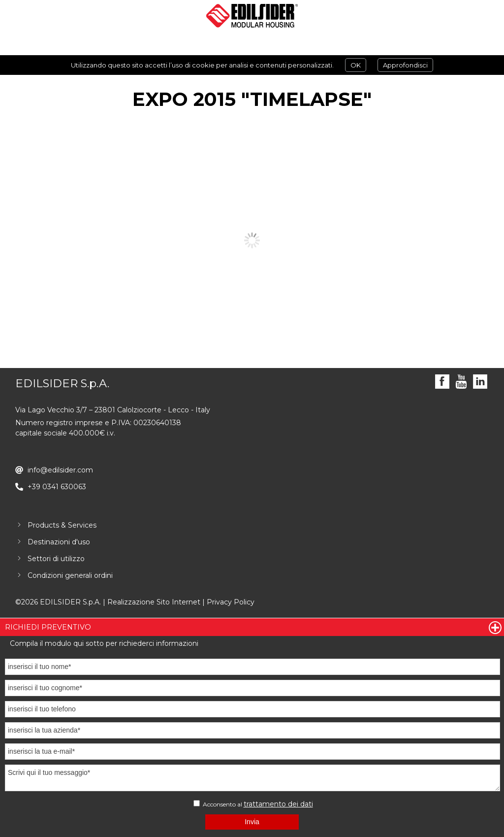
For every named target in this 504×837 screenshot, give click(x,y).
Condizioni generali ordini (70, 575)
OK (356, 65)
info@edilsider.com (60, 470)
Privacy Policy (231, 602)
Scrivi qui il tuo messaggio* (252, 778)
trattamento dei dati (278, 804)
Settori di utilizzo (56, 559)
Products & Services (62, 525)
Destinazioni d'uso (59, 542)
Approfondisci (405, 65)
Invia (252, 822)
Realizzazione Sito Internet (154, 602)
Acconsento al (253, 804)
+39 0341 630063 (57, 487)
